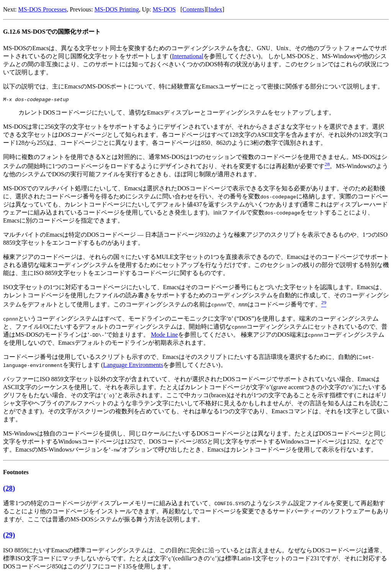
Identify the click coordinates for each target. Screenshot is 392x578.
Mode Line (164, 336)
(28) (9, 489)
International (188, 56)
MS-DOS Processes (43, 9)
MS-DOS (164, 9)
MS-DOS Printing (117, 9)
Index (215, 9)
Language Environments (133, 366)
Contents (194, 9)
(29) (9, 536)
